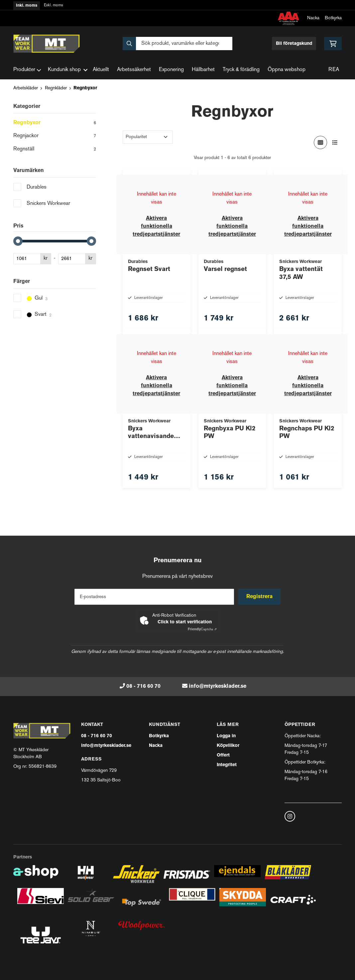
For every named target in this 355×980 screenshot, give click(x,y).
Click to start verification (185, 622)
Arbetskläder (26, 88)
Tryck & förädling (241, 70)
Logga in (226, 736)
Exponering (171, 70)
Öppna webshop (287, 70)
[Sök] (177, 44)
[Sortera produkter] (148, 137)
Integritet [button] (227, 765)
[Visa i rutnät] (320, 142)
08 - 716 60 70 (143, 686)
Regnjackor (55, 136)
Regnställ (55, 150)
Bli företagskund (294, 44)
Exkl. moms (54, 5)
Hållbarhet (203, 70)
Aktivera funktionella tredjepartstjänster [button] (156, 226)
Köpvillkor (228, 746)
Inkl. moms (27, 6)
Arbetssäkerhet (134, 70)
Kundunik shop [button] (68, 70)
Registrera (260, 597)
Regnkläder (56, 88)
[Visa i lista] (335, 142)
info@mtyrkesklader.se (218, 686)
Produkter (27, 70)
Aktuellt (101, 70)
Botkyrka (333, 18)
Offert (223, 755)
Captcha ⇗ (202, 629)
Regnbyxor (85, 88)
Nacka (313, 18)
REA (334, 70)
